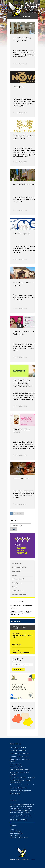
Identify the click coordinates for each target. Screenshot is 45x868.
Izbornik (27, 16)
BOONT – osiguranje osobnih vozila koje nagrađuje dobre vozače (23, 383)
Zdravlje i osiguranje (19, 595)
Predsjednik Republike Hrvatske (20, 753)
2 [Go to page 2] (14, 514)
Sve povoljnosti (17, 563)
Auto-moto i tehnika (19, 567)
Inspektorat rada (15, 764)
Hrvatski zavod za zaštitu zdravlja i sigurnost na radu (21, 781)
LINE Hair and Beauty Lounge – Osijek (23, 636)
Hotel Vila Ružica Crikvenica (25, 184)
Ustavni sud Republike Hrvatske (20, 756)
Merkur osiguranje (21, 478)
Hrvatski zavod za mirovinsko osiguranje (22, 777)
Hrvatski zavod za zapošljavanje (20, 770)
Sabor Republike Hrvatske (18, 748)
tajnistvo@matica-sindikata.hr (19, 837)
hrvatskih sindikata (31, 7)
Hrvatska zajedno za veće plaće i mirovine (21, 606)
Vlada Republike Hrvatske (18, 751)
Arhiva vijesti (16, 621)
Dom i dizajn (16, 571)
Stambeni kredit (18, 591)
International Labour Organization (21, 791)
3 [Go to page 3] (17, 514)
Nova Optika (18, 87)
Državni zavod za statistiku (18, 788)
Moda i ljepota (17, 583)
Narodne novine (15, 794)
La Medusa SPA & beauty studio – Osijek (21, 653)
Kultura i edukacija (19, 579)
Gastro (14, 575)
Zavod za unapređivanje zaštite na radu (22, 785)
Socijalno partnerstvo (17, 767)
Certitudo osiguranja (22, 233)
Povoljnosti (15, 643)
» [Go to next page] (23, 514)
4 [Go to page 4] (20, 514)
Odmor (14, 587)
